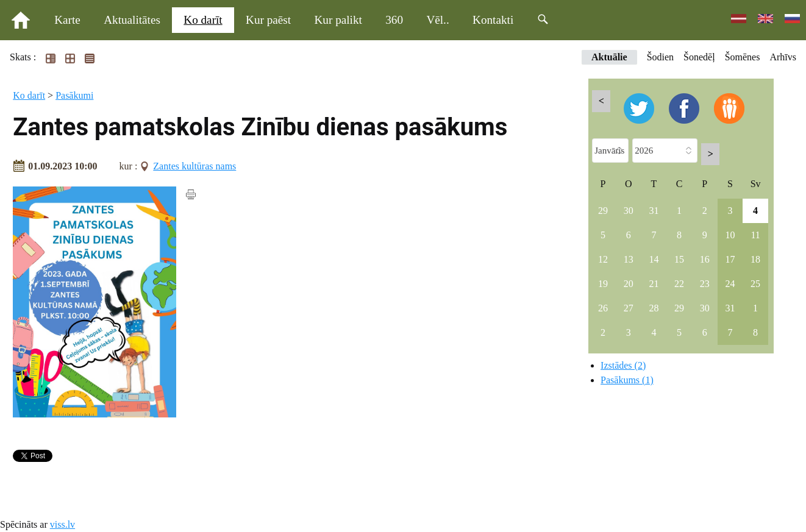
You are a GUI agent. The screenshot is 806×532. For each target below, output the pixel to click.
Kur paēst (268, 20)
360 (394, 20)
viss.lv (62, 524)
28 (654, 308)
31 (654, 211)
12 (603, 259)
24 (730, 284)
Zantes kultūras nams (194, 166)
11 (755, 235)
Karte (67, 20)
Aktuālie (609, 57)
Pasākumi (74, 95)
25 (755, 284)
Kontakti (493, 20)
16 (705, 259)
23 (705, 284)
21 (654, 284)
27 (629, 308)
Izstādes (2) (623, 365)
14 (654, 259)
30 (629, 211)
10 (730, 235)
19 (603, 284)
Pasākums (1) (627, 380)
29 (603, 211)
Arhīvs (783, 57)
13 (629, 259)
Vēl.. (437, 20)
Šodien (660, 57)
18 (755, 259)
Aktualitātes (132, 20)
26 (603, 308)
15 (679, 259)
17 (730, 259)
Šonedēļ (699, 57)
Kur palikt (338, 20)
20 (629, 284)
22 (679, 284)
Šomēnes (743, 57)
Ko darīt (203, 20)
